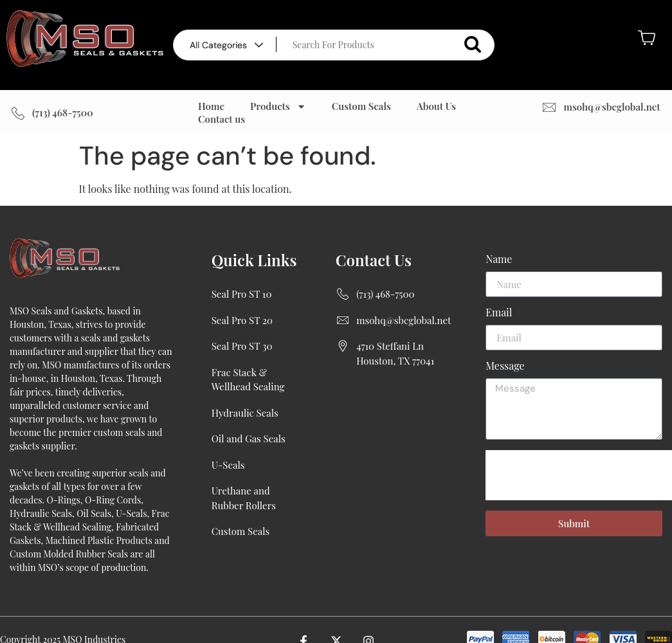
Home (211, 106)
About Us (436, 106)
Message (505, 367)
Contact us (222, 119)
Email (499, 313)
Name (499, 260)
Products (278, 106)
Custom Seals (361, 106)
